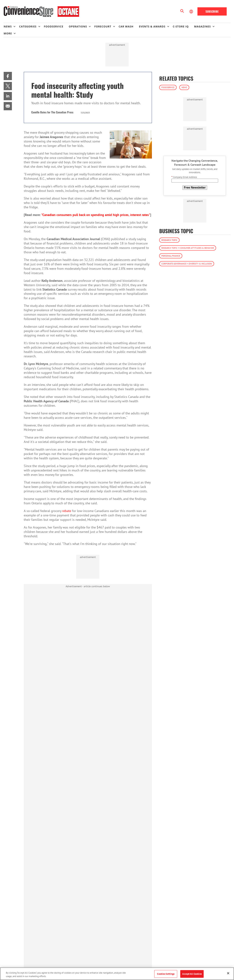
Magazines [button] (202, 26)
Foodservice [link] (54, 26)
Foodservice (168, 87)
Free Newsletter (195, 188)
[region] (117, 974)
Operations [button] (78, 26)
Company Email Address (184, 177)
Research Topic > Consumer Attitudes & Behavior (188, 248)
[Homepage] (41, 12)
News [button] (8, 26)
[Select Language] (192, 12)
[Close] (228, 973)
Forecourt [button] (103, 26)
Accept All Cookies (192, 974)
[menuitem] (11, 27)
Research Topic (169, 240)
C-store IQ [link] (181, 26)
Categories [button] (28, 26)
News (184, 87)
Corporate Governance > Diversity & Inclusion (187, 264)
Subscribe (212, 11)
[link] (8, 76)
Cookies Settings (166, 974)
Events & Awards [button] (152, 26)
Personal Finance (171, 256)
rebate (67, 511)
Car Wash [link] (126, 26)
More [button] (8, 33)
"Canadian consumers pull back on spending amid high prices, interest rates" (96, 215)
